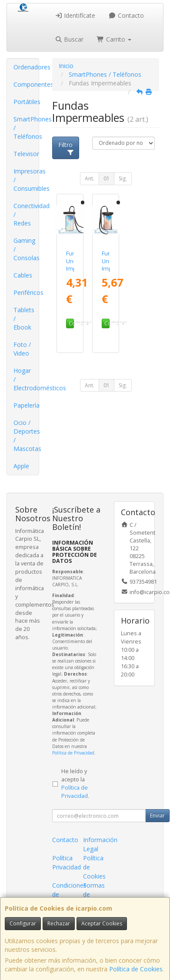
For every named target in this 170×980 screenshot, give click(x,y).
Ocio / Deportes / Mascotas (26, 436)
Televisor (26, 154)
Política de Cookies (136, 969)
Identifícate (75, 15)
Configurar (23, 923)
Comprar (71, 323)
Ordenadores (26, 67)
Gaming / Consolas (26, 249)
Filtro (66, 148)
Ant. (90, 178)
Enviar (157, 815)
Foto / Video (22, 349)
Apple (21, 466)
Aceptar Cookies (102, 923)
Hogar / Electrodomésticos (26, 379)
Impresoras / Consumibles (26, 180)
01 (107, 178)
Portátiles (26, 102)
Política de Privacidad (73, 753)
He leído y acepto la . (75, 784)
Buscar (69, 39)
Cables (23, 275)
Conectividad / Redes (26, 214)
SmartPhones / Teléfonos (26, 128)
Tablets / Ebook (24, 318)
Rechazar (59, 923)
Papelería (26, 405)
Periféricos (26, 292)
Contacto (126, 15)
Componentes (26, 84)
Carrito (114, 39)
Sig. (123, 178)
